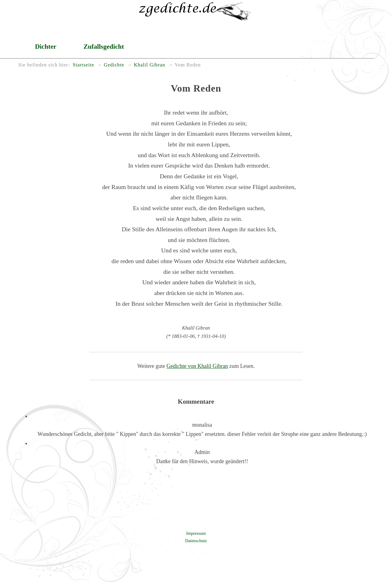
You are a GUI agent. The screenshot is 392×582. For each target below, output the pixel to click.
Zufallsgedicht (104, 47)
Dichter (46, 47)
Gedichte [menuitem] (114, 65)
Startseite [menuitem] (83, 65)
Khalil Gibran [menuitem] (149, 65)
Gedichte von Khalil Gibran (197, 366)
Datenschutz (196, 541)
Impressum (196, 533)
